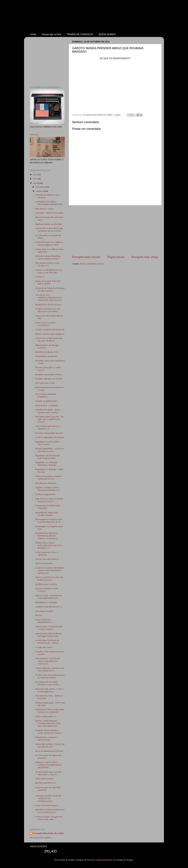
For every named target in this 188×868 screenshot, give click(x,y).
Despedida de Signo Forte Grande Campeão (47, 514)
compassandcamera (104, 860)
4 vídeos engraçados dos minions (50, 437)
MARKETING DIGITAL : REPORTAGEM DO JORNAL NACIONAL (47, 536)
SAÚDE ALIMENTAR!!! (47, 401)
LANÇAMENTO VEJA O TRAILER (47, 554)
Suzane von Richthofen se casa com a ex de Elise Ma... (49, 271)
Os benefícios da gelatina (46, 356)
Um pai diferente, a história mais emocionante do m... (50, 669)
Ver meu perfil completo (40, 837)
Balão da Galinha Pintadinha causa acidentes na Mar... (48, 257)
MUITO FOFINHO (44, 563)
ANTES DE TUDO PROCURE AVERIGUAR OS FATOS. (49, 230)
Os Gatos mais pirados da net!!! (49, 433)
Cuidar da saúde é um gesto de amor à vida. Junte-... (49, 818)
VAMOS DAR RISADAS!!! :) (49, 607)
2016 (36, 174)
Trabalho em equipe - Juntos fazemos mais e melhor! (48, 411)
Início (33, 34)
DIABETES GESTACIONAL (48, 305)
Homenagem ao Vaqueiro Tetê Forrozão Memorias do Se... (49, 521)
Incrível (39, 615)
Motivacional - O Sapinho (47, 405)
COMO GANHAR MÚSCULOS (50, 330)
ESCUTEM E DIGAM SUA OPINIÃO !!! (48, 427)
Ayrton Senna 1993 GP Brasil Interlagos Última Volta (48, 635)
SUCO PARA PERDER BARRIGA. (46, 395)
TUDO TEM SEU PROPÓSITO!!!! (44, 621)
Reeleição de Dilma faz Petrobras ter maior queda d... (50, 289)
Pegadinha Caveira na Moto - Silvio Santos (48, 443)
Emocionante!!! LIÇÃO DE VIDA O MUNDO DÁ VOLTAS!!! (48, 661)
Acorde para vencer (44, 647)
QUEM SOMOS (107, 34)
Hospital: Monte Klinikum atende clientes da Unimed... (49, 732)
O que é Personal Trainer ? (47, 805)
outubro (39, 191)
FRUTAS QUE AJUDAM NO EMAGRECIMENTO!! (49, 597)
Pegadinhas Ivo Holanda (46, 602)
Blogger (130, 860)
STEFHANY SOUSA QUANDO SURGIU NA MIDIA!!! (50, 711)
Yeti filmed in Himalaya (46, 483)
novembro (40, 187)
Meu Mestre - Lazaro (45, 209)
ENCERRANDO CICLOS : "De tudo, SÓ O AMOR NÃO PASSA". (50, 419)
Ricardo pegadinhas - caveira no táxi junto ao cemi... (49, 450)
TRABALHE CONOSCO (80, 34)
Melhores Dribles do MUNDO (49, 224)
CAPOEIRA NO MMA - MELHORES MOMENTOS (49, 203)
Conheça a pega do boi (45, 494)
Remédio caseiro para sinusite (48, 374)
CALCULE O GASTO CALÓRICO (45, 324)
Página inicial (116, 257)
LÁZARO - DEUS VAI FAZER (49, 213)
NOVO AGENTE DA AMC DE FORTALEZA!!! (49, 579)
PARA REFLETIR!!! (45, 779)
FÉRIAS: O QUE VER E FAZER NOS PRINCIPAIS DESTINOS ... (49, 765)
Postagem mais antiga (145, 257)
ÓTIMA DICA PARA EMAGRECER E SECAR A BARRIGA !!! (49, 545)
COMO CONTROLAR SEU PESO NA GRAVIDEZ (48, 310)
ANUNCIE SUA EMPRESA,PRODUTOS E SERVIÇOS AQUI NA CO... (49, 298)
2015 (36, 179)
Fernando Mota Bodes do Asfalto (48, 833)
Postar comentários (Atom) (92, 264)
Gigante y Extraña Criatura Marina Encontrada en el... (48, 489)
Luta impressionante (44, 611)
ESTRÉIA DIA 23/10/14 (46, 584)
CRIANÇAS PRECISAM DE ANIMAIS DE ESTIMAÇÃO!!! (48, 798)
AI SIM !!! (40, 277)
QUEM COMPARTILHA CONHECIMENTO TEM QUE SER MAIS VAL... (48, 723)
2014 (36, 183)
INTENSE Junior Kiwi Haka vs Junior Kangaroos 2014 (49, 243)
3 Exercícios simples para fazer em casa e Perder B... (49, 339)
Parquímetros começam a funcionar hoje (46, 738)
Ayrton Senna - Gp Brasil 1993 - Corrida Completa (50, 628)
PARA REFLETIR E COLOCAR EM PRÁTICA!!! (50, 745)
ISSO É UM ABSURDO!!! (47, 559)
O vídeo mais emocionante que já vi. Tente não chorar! (50, 676)
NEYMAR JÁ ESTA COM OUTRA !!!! (47, 264)
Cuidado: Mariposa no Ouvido (49, 379)
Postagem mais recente (86, 257)
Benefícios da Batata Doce (47, 352)
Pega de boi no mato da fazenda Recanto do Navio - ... (49, 500)
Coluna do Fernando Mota (93, 19)
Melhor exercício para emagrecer (50, 334)
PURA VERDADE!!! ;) (46, 716)
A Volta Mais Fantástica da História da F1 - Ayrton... (47, 642)
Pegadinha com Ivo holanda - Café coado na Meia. (48, 457)
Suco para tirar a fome (45, 383)
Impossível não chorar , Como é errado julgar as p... (49, 690)
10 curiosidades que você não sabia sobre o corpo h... (48, 773)
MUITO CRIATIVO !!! (46, 783)
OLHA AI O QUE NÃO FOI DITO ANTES (48, 282)
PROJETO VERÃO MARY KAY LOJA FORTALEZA (50, 811)
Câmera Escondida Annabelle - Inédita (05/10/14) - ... (49, 477)
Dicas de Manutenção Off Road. (49, 751)
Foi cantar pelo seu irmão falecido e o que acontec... (48, 683)
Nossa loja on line (51, 34)
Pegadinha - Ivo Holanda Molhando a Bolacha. (46, 464)
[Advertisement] (115, 230)
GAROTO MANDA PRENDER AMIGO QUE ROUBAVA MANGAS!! (50, 570)
